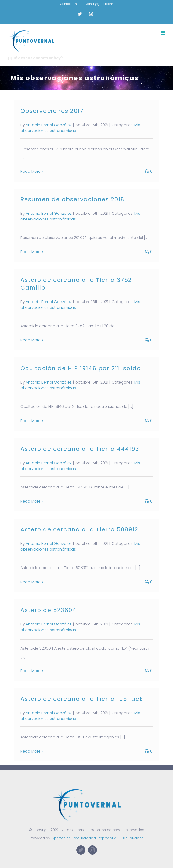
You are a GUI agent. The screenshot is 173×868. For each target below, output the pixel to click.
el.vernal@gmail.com (98, 4)
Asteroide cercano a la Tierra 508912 (79, 529)
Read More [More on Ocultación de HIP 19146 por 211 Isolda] (31, 421)
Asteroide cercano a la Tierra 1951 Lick (82, 699)
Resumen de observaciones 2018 (72, 199)
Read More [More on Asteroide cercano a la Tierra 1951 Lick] (31, 751)
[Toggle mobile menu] (163, 33)
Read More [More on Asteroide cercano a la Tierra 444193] (31, 501)
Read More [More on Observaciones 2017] (31, 171)
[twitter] (81, 850)
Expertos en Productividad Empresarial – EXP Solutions (97, 838)
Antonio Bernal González (49, 125)
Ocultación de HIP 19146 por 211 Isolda (81, 368)
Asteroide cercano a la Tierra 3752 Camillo (76, 284)
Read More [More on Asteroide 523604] (31, 671)
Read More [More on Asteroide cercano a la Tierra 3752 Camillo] (31, 340)
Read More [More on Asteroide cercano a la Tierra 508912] (31, 582)
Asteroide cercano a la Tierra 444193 (80, 449)
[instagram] (92, 850)
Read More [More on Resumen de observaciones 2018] (31, 252)
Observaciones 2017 (52, 111)
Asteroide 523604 (48, 610)
